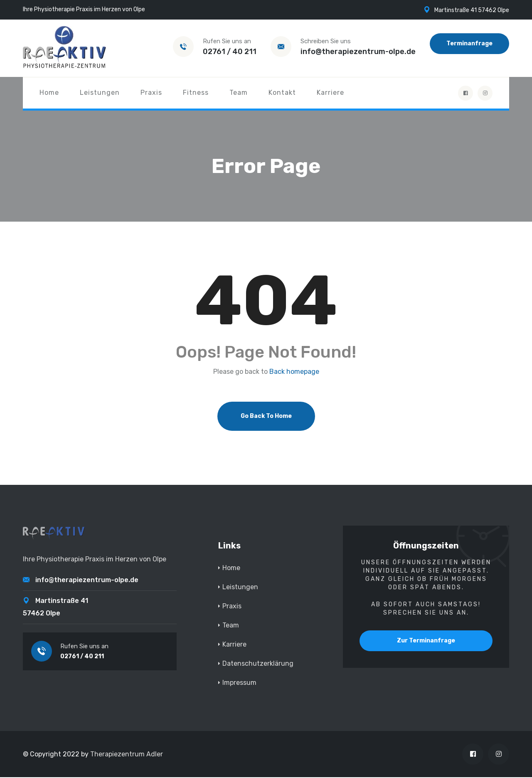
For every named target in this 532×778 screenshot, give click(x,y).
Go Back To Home (266, 417)
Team (239, 93)
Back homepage (294, 373)
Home (49, 93)
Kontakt (282, 93)
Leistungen (100, 93)
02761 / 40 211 (230, 52)
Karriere (330, 93)
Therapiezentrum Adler (127, 755)
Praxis (151, 93)
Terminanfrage (469, 43)
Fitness (196, 93)
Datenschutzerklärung (258, 664)
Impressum (239, 683)
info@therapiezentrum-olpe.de (358, 52)
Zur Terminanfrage (426, 641)
